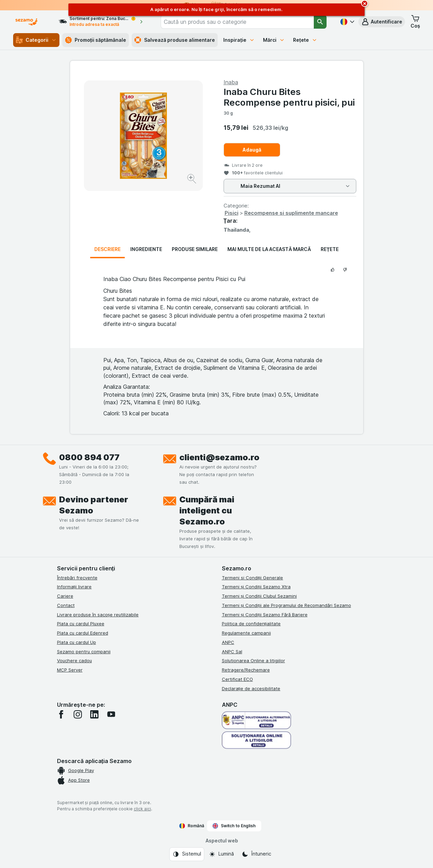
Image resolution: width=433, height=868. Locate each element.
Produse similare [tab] (195, 249)
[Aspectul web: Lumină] (221, 854)
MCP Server (70, 670)
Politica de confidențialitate (251, 624)
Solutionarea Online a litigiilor (253, 660)
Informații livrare (74, 587)
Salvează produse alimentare (175, 40)
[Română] (347, 22)
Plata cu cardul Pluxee (81, 624)
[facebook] (61, 714)
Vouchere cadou (74, 660)
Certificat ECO (237, 679)
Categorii (36, 40)
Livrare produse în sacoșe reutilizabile (98, 615)
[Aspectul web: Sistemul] (187, 854)
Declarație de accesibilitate (251, 688)
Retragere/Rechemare (246, 670)
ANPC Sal (232, 652)
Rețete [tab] (330, 249)
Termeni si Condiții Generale (253, 578)
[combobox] (237, 22)
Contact (66, 605)
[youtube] (111, 714)
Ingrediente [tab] (146, 249)
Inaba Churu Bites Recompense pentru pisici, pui (289, 97)
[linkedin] (94, 714)
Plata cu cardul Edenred (83, 633)
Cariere (65, 596)
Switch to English (234, 826)
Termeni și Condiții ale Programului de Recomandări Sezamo (286, 605)
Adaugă (252, 150)
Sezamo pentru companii (84, 652)
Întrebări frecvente (77, 578)
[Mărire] (192, 180)
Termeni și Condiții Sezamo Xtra (256, 587)
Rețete (305, 40)
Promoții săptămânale (96, 40)
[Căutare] (320, 22)
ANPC (228, 642)
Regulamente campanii (246, 633)
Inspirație (239, 40)
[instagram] (78, 714)
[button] (382, 22)
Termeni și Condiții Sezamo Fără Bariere (265, 615)
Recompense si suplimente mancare (291, 213)
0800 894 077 (89, 457)
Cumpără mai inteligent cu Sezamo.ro (207, 510)
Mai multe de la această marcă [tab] (269, 249)
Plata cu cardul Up (77, 642)
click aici (142, 809)
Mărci (274, 40)
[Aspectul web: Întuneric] (256, 854)
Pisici (232, 213)
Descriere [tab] (107, 249)
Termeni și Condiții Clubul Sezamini (259, 596)
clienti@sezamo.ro (219, 457)
